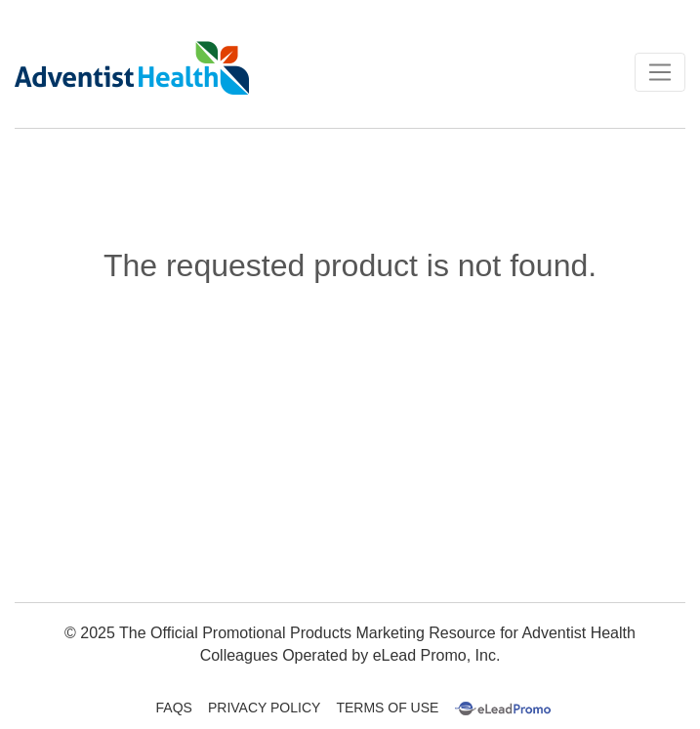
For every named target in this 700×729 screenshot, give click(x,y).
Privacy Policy (264, 708)
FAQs (174, 708)
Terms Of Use (387, 708)
